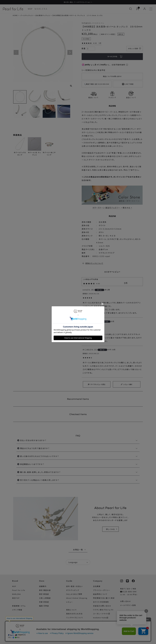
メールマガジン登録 (128, 605)
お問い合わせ (126, 601)
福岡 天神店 (44, 606)
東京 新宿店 (44, 594)
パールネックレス (27, 15)
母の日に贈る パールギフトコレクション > (78, 2)
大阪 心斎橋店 (45, 598)
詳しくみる (110, 529)
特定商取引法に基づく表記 (104, 598)
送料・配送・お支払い (74, 586)
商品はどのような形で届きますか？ (35, 448)
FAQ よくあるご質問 (74, 594)
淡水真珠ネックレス (43, 15)
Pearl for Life (19, 590)
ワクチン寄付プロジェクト (103, 610)
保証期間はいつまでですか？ (32, 464)
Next (70, 52)
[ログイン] (145, 9)
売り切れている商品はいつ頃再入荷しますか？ (40, 480)
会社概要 (97, 586)
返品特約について (100, 594)
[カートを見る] (137, 9)
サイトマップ (98, 621)
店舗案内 (43, 586)
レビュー (70, 602)
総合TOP (16, 598)
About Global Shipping (77, 598)
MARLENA (17, 594)
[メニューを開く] (151, 9)
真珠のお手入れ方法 (74, 614)
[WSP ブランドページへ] (30, 9)
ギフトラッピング (73, 590)
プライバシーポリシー (102, 590)
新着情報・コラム (19, 606)
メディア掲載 (17, 610)
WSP (14, 586)
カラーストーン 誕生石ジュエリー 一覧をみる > (112, 208)
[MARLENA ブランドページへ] (41, 9)
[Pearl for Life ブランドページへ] (14, 9)
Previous (16, 52)
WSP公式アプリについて (130, 613)
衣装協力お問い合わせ (102, 606)
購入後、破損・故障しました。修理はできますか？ (40, 472)
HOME (15, 15)
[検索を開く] (131, 9)
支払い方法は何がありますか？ (33, 440)
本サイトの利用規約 (101, 602)
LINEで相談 (128, 84)
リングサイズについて (75, 618)
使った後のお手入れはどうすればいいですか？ (39, 456)
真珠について (71, 610)
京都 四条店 (44, 602)
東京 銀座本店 (45, 590)
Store (42, 581)
